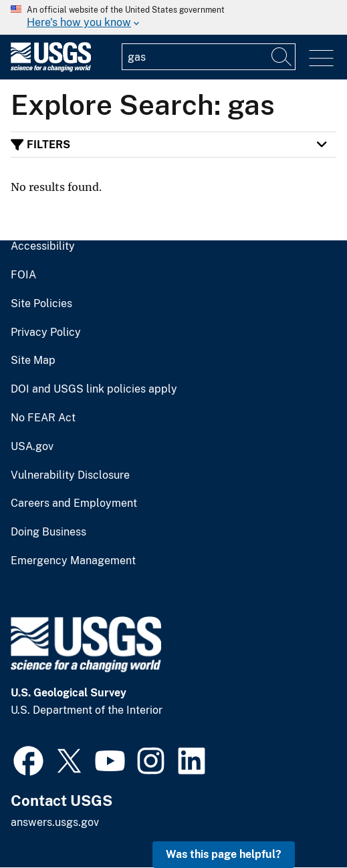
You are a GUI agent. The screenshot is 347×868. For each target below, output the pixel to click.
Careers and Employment (74, 503)
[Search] (282, 57)
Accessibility (43, 246)
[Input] (209, 57)
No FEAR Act (43, 418)
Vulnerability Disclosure (70, 475)
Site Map (33, 361)
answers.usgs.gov (55, 822)
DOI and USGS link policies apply (94, 389)
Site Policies (41, 304)
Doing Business (48, 532)
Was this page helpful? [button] (224, 854)
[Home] (51, 68)
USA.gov (32, 447)
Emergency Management (73, 561)
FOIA (23, 275)
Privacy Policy (46, 333)
